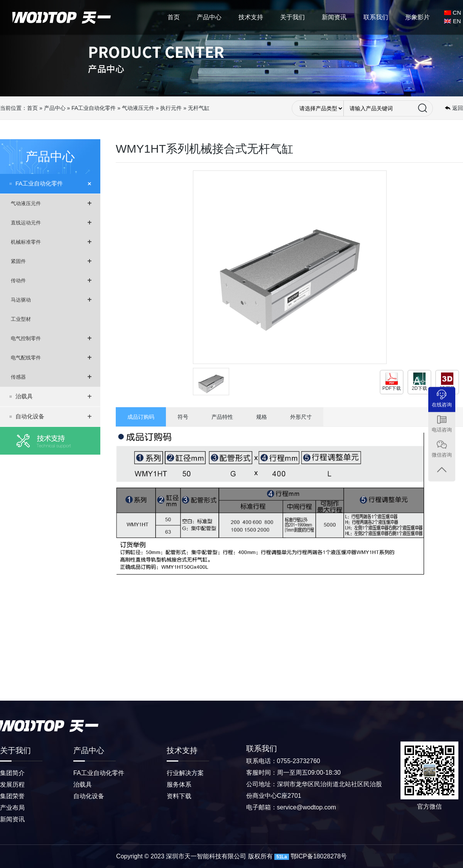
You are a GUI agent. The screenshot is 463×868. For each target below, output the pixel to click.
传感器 (51, 377)
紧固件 (51, 261)
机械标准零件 (51, 242)
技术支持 (251, 17)
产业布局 (12, 808)
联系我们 (376, 17)
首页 (174, 17)
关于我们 (292, 17)
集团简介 (12, 773)
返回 (458, 108)
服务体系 (179, 785)
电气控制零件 (51, 338)
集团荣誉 (12, 796)
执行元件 (171, 108)
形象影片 (417, 17)
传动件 (51, 280)
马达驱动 (51, 300)
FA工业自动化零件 (94, 108)
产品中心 (209, 17)
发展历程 (12, 785)
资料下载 (179, 796)
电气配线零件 (51, 357)
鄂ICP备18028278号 (319, 856)
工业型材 (21, 319)
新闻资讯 (334, 17)
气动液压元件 (138, 108)
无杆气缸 (199, 108)
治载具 (54, 396)
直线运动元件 (51, 222)
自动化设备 (54, 416)
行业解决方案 (185, 773)
